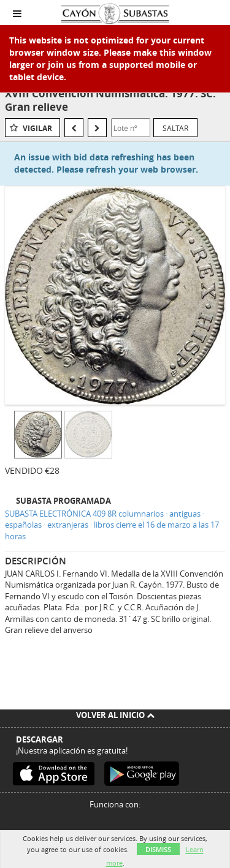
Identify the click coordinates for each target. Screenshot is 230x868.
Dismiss (158, 849)
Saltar (175, 128)
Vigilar (37, 128)
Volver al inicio (115, 715)
